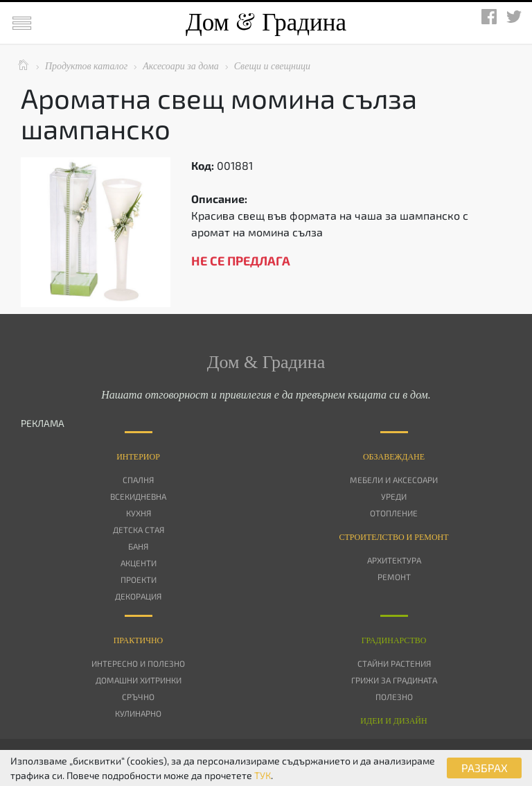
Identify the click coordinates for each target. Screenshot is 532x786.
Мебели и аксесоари (394, 480)
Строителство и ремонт (393, 537)
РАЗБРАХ (485, 768)
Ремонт (394, 577)
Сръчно (138, 697)
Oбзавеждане (394, 457)
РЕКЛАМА (43, 423)
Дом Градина (266, 23)
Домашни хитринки (139, 680)
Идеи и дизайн (393, 721)
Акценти (139, 563)
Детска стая (139, 530)
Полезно (394, 697)
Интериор (138, 457)
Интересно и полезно (138, 663)
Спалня (138, 480)
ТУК (263, 775)
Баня (138, 546)
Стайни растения (394, 663)
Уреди (394, 496)
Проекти (139, 579)
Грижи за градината (394, 680)
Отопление (394, 513)
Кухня (139, 513)
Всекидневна (138, 496)
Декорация (138, 596)
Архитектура (394, 560)
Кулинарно (138, 713)
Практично (139, 640)
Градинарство (394, 640)
